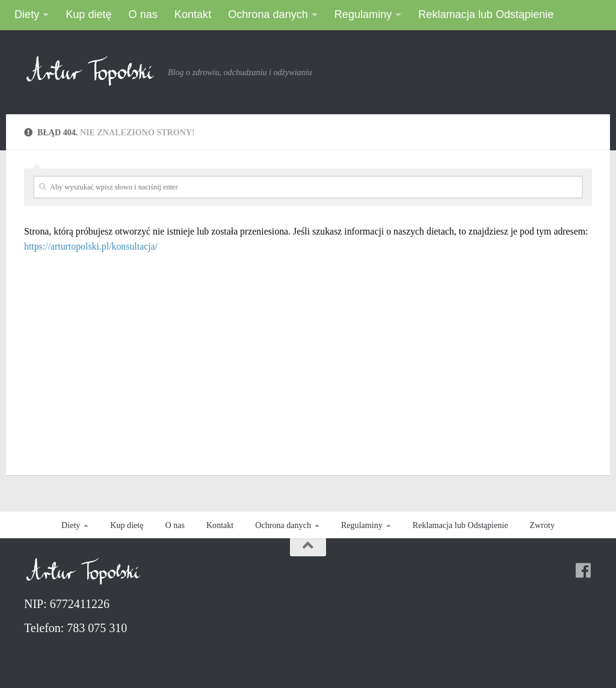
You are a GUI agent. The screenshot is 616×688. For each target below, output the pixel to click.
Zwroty (542, 525)
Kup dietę (88, 14)
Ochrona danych (268, 14)
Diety (27, 14)
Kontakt (193, 14)
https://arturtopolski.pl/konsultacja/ (91, 246)
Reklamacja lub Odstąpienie (486, 14)
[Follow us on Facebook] (584, 571)
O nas (143, 14)
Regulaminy (363, 14)
